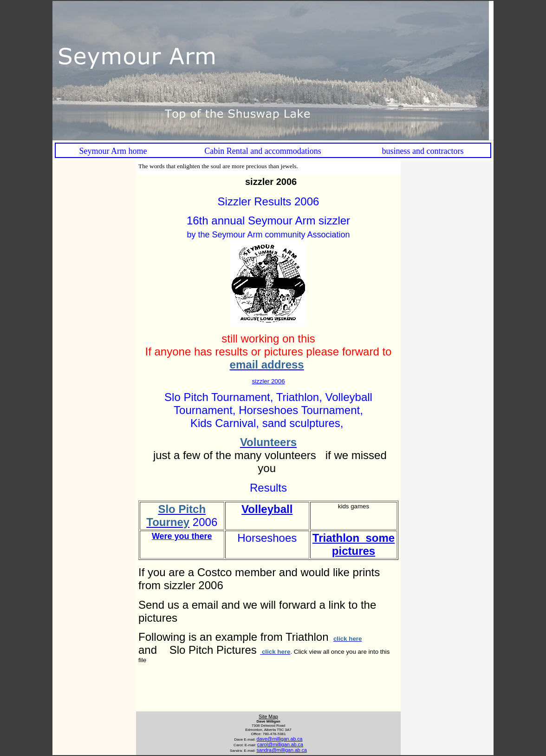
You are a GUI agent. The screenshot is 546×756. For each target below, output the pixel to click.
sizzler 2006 (268, 381)
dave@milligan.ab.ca (279, 739)
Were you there (182, 536)
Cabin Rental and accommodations (263, 151)
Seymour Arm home (113, 151)
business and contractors (422, 151)
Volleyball (267, 509)
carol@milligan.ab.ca (280, 744)
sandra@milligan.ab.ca (282, 750)
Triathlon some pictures (354, 544)
